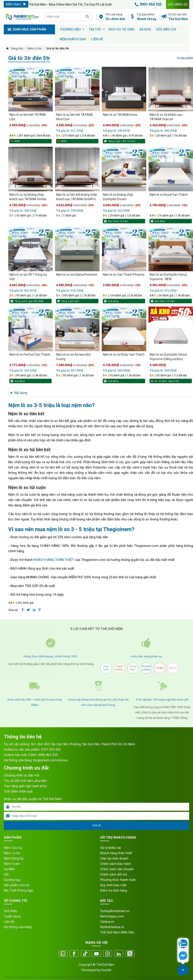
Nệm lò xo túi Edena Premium (77, 275)
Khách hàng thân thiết (116, 853)
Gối (6, 874)
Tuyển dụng (12, 916)
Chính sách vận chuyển (117, 869)
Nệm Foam (12, 864)
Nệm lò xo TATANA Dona (120, 115)
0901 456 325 (147, 4)
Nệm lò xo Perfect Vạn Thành (30, 355)
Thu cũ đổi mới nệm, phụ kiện (25, 781)
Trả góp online (147, 17)
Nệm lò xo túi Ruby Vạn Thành (124, 355)
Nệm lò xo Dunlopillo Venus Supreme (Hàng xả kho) (168, 357)
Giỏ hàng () (178, 4)
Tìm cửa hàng (116, 17)
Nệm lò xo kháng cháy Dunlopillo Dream (118, 197)
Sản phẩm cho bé (17, 885)
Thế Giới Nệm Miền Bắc (117, 932)
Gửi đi (96, 825)
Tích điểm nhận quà (18, 791)
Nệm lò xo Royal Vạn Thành (169, 195)
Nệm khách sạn (73, 39)
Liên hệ (97, 39)
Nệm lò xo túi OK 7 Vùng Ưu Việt (28, 277)
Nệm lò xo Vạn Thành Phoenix (124, 275)
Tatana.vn (107, 922)
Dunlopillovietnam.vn (115, 911)
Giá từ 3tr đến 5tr (58, 48)
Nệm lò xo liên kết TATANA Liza (28, 117)
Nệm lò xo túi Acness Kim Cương (74, 357)
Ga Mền (9, 869)
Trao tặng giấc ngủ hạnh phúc (25, 786)
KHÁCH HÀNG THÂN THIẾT (54, 560)
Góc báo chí (166, 29)
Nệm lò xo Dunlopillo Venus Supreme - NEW (168, 277)
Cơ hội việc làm (179, 17)
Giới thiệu (11, 911)
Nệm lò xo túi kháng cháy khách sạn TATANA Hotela (28, 197)
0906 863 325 (48, 755)
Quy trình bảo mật (113, 885)
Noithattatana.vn (112, 927)
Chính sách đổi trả (114, 874)
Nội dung (21, 393)
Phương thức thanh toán (118, 880)
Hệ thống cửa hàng (18, 927)
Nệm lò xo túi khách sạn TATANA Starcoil (166, 117)
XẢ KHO (145, 29)
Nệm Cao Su (13, 848)
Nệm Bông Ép (14, 858)
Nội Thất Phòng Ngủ (18, 890)
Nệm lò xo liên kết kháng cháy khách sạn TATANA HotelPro (76, 197)
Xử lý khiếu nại (111, 848)
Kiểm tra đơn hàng (114, 890)
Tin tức (95, 29)
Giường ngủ (12, 880)
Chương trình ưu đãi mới (21, 775)
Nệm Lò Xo (35, 48)
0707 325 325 (51, 750)
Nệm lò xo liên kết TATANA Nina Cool (74, 117)
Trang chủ (17, 48)
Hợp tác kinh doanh (114, 858)
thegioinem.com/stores (50, 760)
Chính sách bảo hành (116, 864)
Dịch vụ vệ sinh (121, 29)
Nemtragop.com (112, 916)
